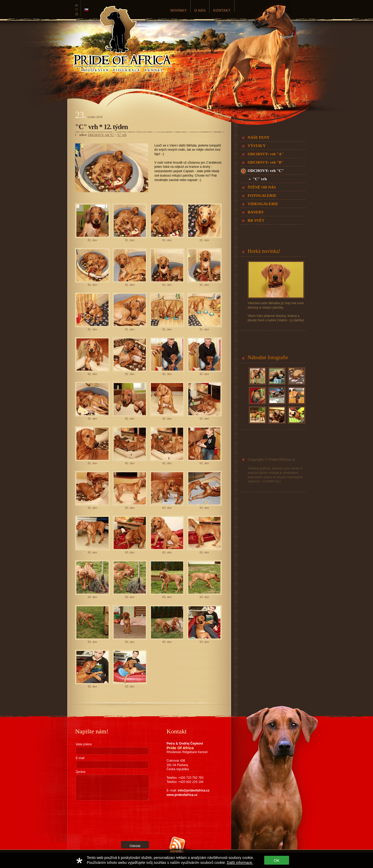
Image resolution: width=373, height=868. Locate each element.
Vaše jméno (84, 744)
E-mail (80, 758)
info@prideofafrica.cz (193, 790)
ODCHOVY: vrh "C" (101, 135)
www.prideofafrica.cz (182, 795)
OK (277, 860)
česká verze (86, 10)
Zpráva (80, 772)
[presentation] (97, 821)
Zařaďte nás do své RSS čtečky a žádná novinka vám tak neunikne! (190, 858)
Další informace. (240, 863)
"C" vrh (122, 135)
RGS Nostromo (103, 852)
